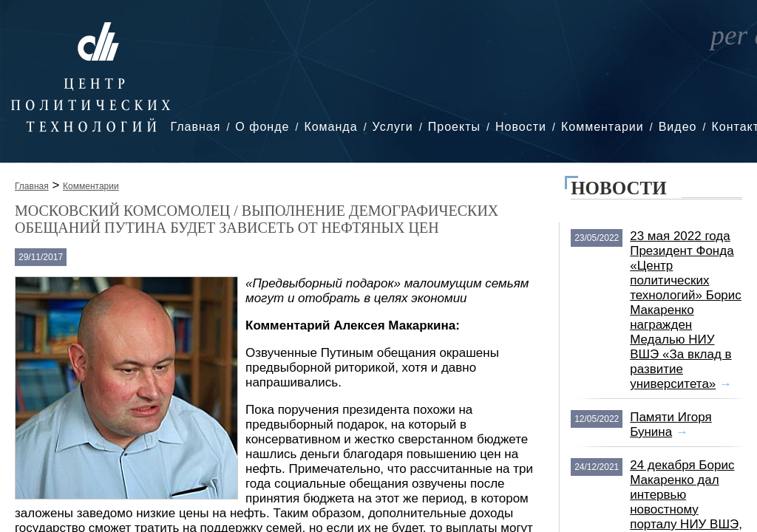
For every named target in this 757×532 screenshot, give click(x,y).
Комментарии (602, 127)
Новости (521, 127)
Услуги (393, 127)
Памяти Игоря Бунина (671, 424)
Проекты (454, 127)
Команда (330, 127)
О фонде (262, 127)
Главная (195, 127)
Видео (678, 127)
